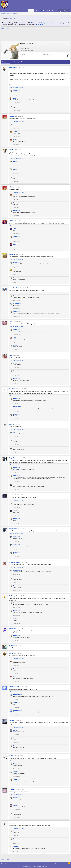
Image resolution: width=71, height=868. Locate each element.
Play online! (46, 11)
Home (4, 11)
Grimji (11, 653)
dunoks (12, 495)
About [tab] (30, 62)
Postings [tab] (23, 62)
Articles (16, 11)
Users (31, 11)
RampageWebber (15, 687)
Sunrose (12, 646)
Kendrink (12, 67)
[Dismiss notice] (68, 18)
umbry (11, 321)
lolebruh (12, 720)
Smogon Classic (6, 863)
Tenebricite (13, 629)
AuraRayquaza (14, 389)
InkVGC (12, 116)
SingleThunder (14, 458)
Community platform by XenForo (36, 866)
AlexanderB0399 (14, 562)
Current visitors (5, 14)
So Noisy (12, 596)
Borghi (11, 150)
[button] (27, 11)
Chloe (11, 221)
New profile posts (15, 14)
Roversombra (17, 90)
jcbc (11, 355)
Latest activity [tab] (15, 62)
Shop (37, 11)
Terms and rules (47, 863)
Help (62, 863)
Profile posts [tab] (6, 62)
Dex (10, 11)
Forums (23, 11)
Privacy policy (56, 863)
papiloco (12, 254)
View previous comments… (17, 88)
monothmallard (14, 288)
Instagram (11, 18)
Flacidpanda (13, 529)
